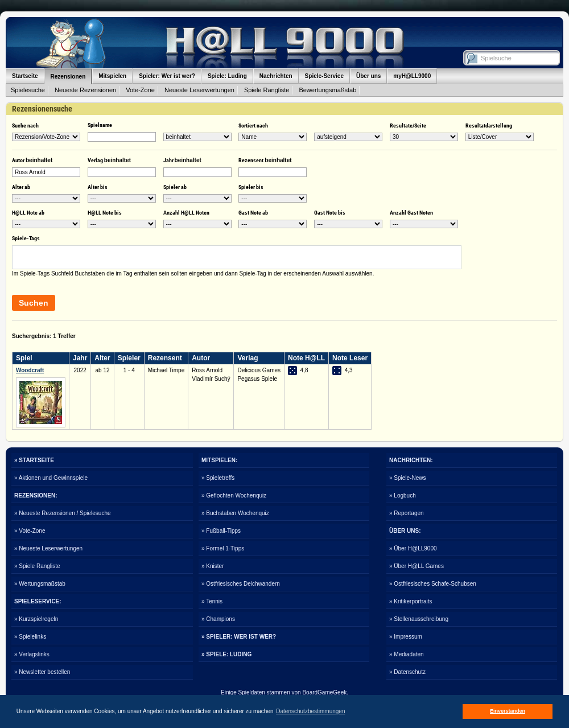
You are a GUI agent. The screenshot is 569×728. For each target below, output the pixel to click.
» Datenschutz (407, 672)
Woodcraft (30, 370)
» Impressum (406, 637)
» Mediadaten (407, 654)
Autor (32, 160)
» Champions (218, 619)
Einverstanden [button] (508, 711)
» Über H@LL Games (417, 566)
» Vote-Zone (30, 531)
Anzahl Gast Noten (411, 213)
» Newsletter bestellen (42, 672)
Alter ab (21, 187)
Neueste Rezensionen (85, 90)
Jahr (182, 160)
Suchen (34, 303)
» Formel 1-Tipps (223, 548)
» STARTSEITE (34, 460)
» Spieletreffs (218, 478)
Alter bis (98, 187)
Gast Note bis (330, 213)
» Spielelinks (30, 637)
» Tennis (212, 601)
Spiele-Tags (26, 238)
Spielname (100, 125)
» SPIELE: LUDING (226, 654)
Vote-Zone (140, 90)
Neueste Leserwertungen (199, 90)
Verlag (109, 160)
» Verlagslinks (32, 654)
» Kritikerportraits (411, 601)
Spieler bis (251, 187)
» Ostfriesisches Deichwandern (241, 584)
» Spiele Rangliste (37, 566)
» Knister (213, 566)
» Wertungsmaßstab (40, 584)
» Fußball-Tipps (221, 531)
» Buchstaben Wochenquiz (235, 513)
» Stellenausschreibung (419, 619)
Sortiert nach (253, 126)
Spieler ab (175, 187)
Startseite (25, 76)
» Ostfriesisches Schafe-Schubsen (433, 584)
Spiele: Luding (227, 76)
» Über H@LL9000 (413, 548)
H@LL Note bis (105, 213)
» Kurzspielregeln (36, 619)
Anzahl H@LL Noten (186, 213)
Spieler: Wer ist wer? (167, 76)
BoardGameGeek (324, 692)
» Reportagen (407, 513)
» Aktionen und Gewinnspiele (51, 478)
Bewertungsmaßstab (327, 90)
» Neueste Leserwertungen (48, 548)
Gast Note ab (253, 213)
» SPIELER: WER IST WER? (239, 637)
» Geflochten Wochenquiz (234, 495)
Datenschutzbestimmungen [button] (310, 711)
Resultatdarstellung (489, 126)
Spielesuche (28, 90)
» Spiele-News (407, 478)
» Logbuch (403, 495)
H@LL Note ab (28, 213)
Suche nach (25, 126)
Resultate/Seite (408, 126)
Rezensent (265, 160)
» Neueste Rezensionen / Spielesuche (63, 513)
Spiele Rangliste (267, 90)
